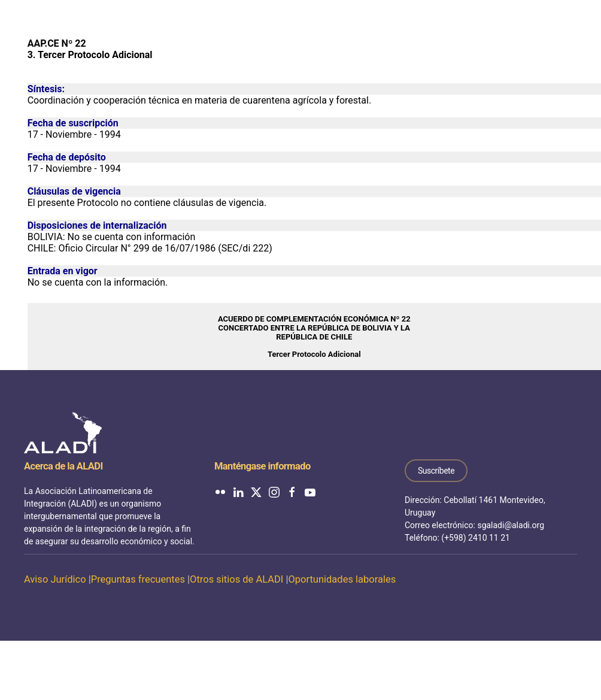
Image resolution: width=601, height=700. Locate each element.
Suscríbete (436, 471)
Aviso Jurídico (55, 579)
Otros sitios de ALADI (236, 579)
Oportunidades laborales (342, 579)
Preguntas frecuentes (138, 579)
